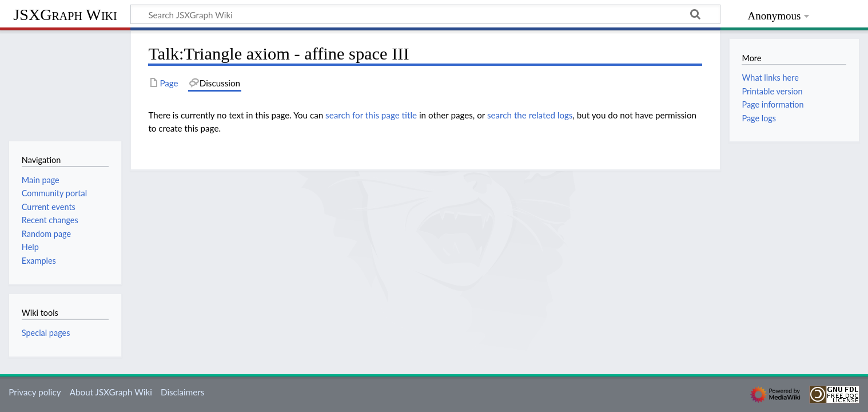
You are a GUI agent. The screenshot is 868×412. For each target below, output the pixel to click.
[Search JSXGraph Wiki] (425, 14)
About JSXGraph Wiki (111, 392)
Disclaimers (182, 392)
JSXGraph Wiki (65, 15)
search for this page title (371, 115)
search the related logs (530, 115)
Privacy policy (35, 392)
